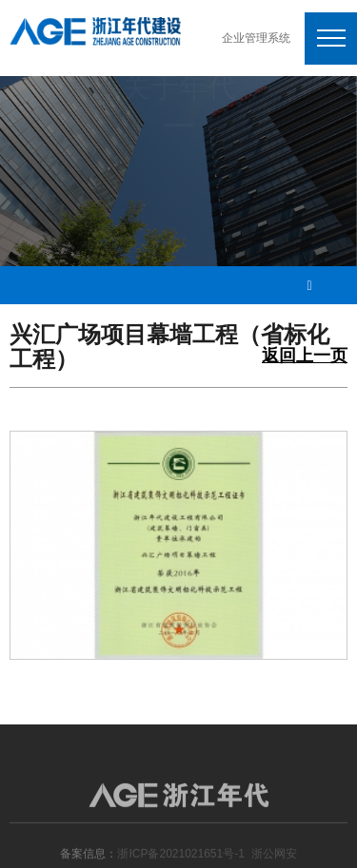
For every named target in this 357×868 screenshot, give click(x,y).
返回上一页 (305, 356)
